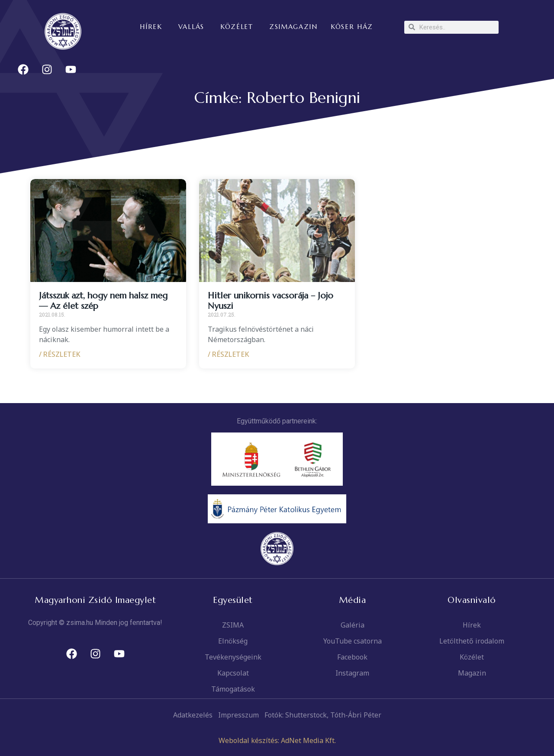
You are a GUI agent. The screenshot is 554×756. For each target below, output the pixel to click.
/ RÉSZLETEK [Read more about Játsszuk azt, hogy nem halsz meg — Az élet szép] (60, 354)
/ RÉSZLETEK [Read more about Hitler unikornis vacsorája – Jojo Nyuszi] (229, 354)
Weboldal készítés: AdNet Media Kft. (277, 740)
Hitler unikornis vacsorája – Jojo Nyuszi (271, 301)
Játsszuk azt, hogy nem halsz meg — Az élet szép (103, 301)
